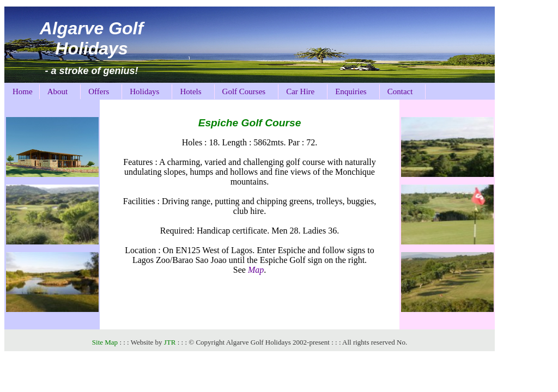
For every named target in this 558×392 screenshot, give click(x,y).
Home (23, 91)
